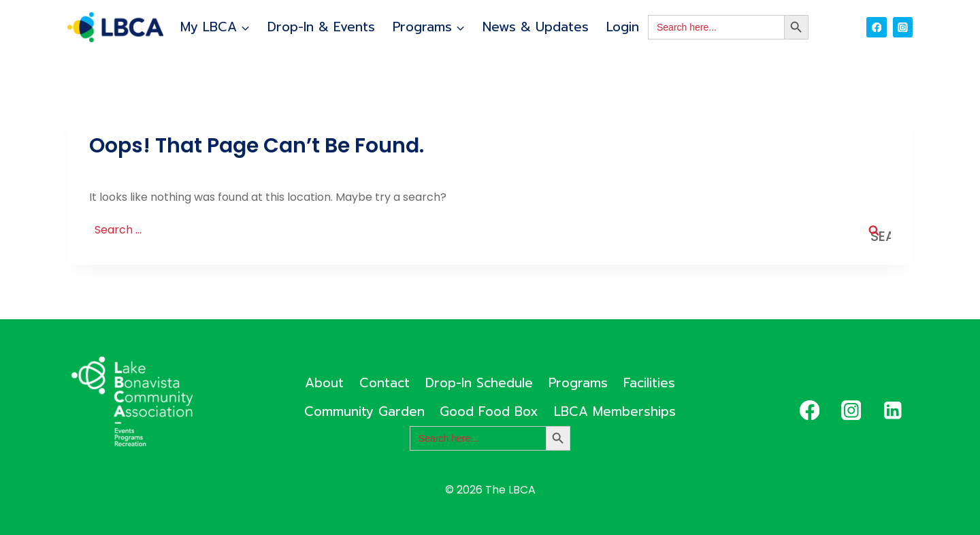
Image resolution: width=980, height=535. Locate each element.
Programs (578, 383)
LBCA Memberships (615, 411)
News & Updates (536, 27)
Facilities (649, 383)
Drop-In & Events (321, 27)
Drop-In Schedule (479, 383)
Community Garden (364, 411)
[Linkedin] (893, 410)
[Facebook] (876, 27)
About (324, 383)
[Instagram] (903, 27)
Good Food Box (489, 411)
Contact (385, 383)
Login (623, 27)
